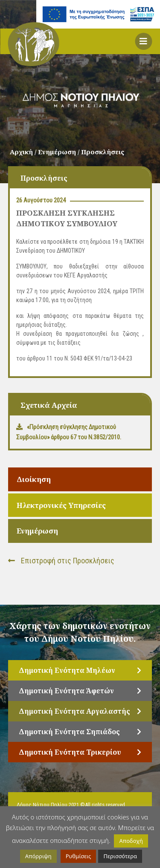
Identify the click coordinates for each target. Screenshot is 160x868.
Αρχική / (24, 152)
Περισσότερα (120, 856)
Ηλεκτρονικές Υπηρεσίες (61, 505)
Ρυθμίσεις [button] (79, 856)
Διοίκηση (34, 479)
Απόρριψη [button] (38, 856)
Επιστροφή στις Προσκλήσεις (61, 561)
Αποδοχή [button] (131, 841)
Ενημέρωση (37, 531)
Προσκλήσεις (103, 152)
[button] (143, 41)
